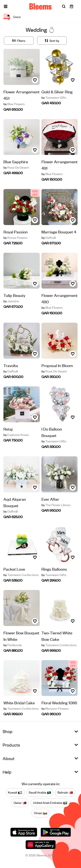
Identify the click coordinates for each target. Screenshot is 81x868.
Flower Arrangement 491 (60, 165)
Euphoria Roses (16, 435)
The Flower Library (56, 505)
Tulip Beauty (14, 295)
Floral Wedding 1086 (59, 702)
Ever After (50, 499)
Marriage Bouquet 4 (59, 232)
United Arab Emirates (50, 803)
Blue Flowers (14, 104)
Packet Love (14, 569)
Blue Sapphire (16, 161)
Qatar (20, 803)
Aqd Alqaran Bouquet (15, 502)
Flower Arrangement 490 (60, 298)
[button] (6, 6)
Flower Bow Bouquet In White (21, 636)
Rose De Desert (16, 167)
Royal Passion (16, 232)
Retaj (8, 429)
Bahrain (65, 792)
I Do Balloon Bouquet (52, 432)
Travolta (11, 365)
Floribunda (13, 645)
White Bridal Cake (19, 702)
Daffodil (49, 237)
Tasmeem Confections (21, 575)
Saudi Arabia (40, 792)
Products (11, 745)
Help (7, 772)
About (9, 758)
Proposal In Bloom (57, 365)
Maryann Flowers (55, 708)
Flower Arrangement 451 (21, 95)
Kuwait (15, 792)
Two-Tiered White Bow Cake (57, 636)
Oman (41, 813)
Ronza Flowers (15, 237)
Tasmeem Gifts (54, 97)
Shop (8, 731)
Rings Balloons (54, 569)
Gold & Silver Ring (57, 91)
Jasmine (11, 301)
